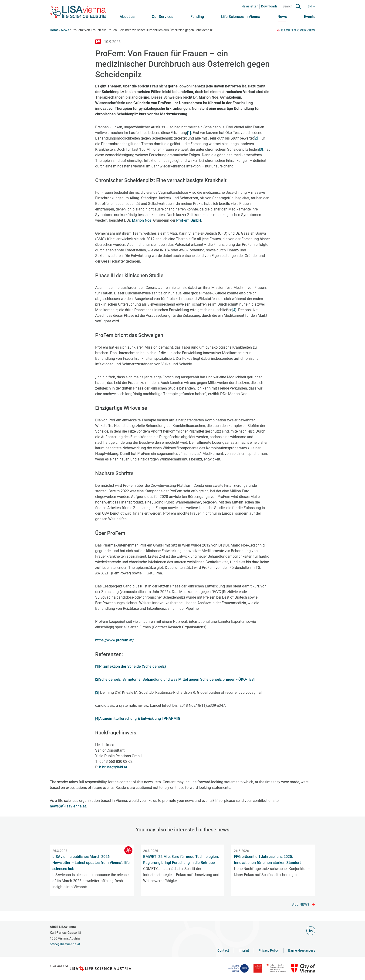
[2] (256, 138)
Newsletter (250, 6)
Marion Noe (142, 220)
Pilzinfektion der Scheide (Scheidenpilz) (133, 666)
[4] (234, 310)
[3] (261, 149)
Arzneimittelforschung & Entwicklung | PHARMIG (140, 718)
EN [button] (310, 6)
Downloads (269, 6)
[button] (162, 17)
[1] (189, 133)
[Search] (288, 6)
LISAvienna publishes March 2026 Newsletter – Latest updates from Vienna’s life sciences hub (91, 863)
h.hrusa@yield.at (113, 767)
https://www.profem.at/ (115, 640)
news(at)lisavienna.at (68, 806)
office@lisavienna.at (65, 944)
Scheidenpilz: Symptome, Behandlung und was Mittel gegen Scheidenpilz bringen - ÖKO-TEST (178, 679)
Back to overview (296, 30)
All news (304, 905)
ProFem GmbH (189, 220)
